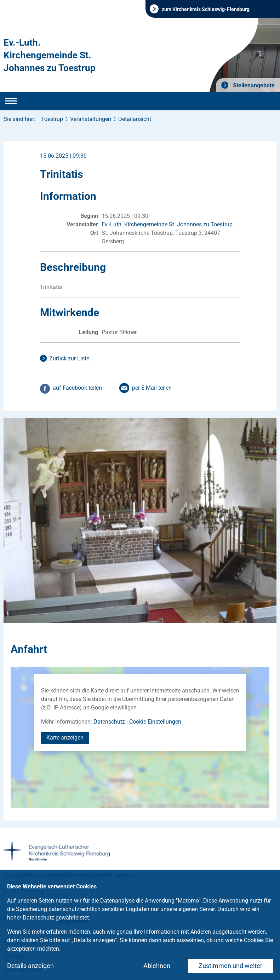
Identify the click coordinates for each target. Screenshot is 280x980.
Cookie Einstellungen (155, 722)
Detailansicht (135, 119)
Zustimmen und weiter (230, 966)
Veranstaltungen (91, 119)
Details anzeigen (30, 966)
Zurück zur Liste (69, 358)
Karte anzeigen (65, 738)
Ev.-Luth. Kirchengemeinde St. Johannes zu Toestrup (50, 55)
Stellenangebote (253, 85)
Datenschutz (109, 722)
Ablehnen (157, 966)
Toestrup (52, 119)
